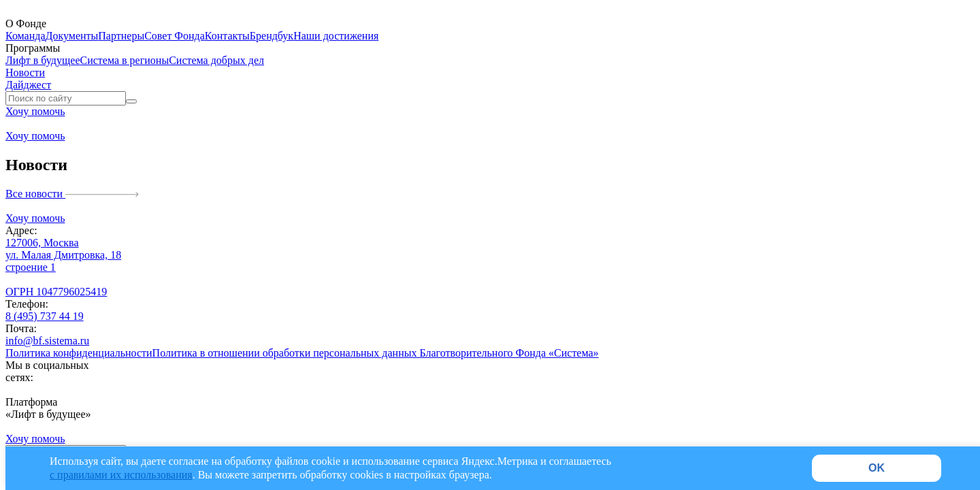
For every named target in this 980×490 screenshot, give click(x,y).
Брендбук (272, 36)
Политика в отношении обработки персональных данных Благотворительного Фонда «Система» (376, 353)
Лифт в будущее (43, 60)
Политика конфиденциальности (79, 353)
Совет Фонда (175, 36)
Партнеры (121, 36)
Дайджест (28, 85)
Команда (26, 36)
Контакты (227, 36)
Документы (72, 36)
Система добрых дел (216, 60)
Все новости (72, 194)
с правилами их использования (121, 475)
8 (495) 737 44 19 (45, 316)
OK (877, 468)
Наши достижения (336, 36)
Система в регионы (125, 60)
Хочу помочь (35, 111)
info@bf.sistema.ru (47, 341)
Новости (25, 72)
